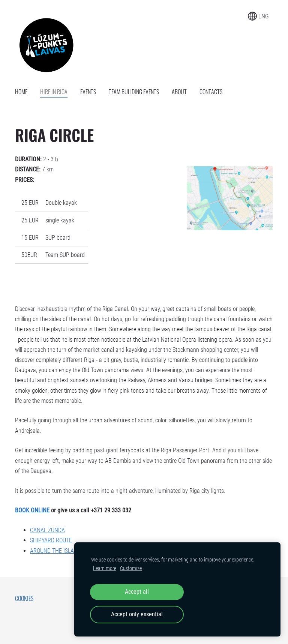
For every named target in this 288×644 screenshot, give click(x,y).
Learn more (105, 568)
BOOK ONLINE (32, 510)
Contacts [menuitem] (211, 92)
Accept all (137, 592)
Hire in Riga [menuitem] (54, 92)
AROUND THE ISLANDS (57, 551)
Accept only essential (137, 614)
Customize (131, 568)
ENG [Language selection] (258, 16)
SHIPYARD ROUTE (51, 540)
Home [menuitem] (21, 92)
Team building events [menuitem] (134, 92)
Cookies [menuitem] (24, 598)
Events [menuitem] (88, 92)
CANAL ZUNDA (47, 530)
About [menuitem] (179, 92)
